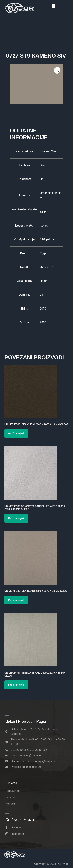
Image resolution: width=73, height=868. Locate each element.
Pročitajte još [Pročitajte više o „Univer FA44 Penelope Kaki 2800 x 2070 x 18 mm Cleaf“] (16, 685)
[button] (53, 6)
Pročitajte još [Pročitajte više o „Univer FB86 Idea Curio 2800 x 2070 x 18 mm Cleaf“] (16, 433)
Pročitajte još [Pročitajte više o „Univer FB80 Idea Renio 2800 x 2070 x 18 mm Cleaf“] (16, 600)
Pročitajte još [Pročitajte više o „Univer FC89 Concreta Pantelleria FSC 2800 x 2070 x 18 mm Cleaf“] (16, 518)
